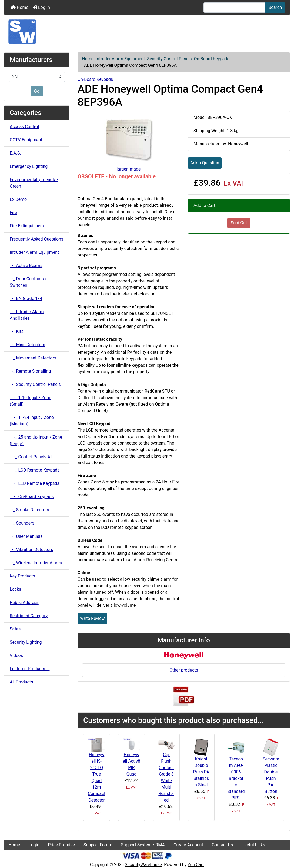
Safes (15, 629)
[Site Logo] (147, 32)
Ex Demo (18, 199)
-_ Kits (17, 331)
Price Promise (61, 845)
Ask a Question (205, 163)
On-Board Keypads (212, 59)
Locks (15, 589)
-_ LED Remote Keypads (35, 483)
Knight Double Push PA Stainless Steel (201, 772)
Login (34, 845)
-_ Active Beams (26, 266)
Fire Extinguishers (27, 226)
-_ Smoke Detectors (29, 510)
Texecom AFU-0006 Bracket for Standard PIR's (236, 778)
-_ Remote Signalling (30, 371)
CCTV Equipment (26, 140)
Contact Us (223, 845)
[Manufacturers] (37, 77)
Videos (16, 655)
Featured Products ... (30, 669)
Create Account (188, 845)
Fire (13, 213)
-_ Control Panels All (31, 457)
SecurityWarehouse (143, 865)
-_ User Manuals (26, 536)
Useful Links (253, 845)
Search (275, 7)
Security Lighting (26, 642)
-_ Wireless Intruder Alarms (37, 563)
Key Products (22, 576)
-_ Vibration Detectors (31, 550)
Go (37, 91)
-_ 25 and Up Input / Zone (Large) (36, 440)
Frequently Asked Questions (36, 239)
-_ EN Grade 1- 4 (26, 298)
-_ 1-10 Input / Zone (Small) (30, 401)
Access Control (24, 127)
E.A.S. (15, 153)
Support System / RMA (143, 845)
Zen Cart (196, 865)
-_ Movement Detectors (33, 358)
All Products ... (24, 682)
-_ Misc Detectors (27, 345)
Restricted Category (29, 616)
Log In (41, 7)
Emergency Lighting (29, 166)
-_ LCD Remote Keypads (35, 470)
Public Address (24, 602)
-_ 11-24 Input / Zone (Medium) (32, 421)
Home (20, 7)
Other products (184, 670)
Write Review (92, 618)
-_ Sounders (22, 523)
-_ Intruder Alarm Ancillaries (27, 315)
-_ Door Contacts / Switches (28, 282)
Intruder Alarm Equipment (120, 59)
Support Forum (98, 845)
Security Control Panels (169, 59)
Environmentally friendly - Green (34, 183)
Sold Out (239, 223)
